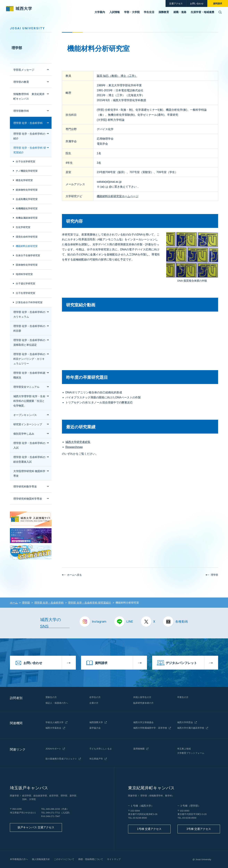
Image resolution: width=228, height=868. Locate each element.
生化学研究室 (23, 227)
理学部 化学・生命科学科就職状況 (29, 375)
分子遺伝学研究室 (26, 283)
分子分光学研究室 (26, 162)
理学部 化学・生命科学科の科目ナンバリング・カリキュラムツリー (29, 359)
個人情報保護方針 (41, 859)
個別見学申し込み (24, 434)
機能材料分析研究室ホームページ (118, 196)
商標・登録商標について (91, 859)
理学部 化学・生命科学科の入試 (29, 445)
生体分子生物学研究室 (28, 255)
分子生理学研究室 (26, 293)
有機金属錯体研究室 (27, 218)
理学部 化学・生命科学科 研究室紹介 (30, 150)
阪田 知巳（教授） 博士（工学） (117, 76)
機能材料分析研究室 (27, 246)
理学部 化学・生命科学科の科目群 (29, 328)
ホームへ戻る (74, 575)
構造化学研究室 (24, 180)
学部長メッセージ (24, 70)
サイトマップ (114, 859)
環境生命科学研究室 (27, 237)
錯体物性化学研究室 (27, 190)
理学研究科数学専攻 (25, 487)
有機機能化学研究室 (27, 208)
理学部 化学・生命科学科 (28, 123)
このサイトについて (64, 859)
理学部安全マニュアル (26, 387)
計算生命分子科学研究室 (29, 302)
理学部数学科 (21, 111)
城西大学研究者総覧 (78, 442)
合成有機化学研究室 (27, 199)
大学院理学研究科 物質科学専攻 (29, 473)
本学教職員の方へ (19, 859)
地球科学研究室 (24, 274)
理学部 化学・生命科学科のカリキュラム (29, 314)
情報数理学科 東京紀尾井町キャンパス (29, 96)
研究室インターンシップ (28, 424)
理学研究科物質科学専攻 (28, 499)
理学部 (17, 48)
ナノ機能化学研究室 (27, 171)
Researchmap (74, 447)
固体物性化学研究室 (27, 265)
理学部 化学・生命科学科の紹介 (29, 136)
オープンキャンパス (25, 415)
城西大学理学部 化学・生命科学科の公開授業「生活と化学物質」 (29, 401)
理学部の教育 (21, 82)
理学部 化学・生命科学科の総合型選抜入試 (29, 459)
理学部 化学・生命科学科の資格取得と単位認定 (29, 342)
